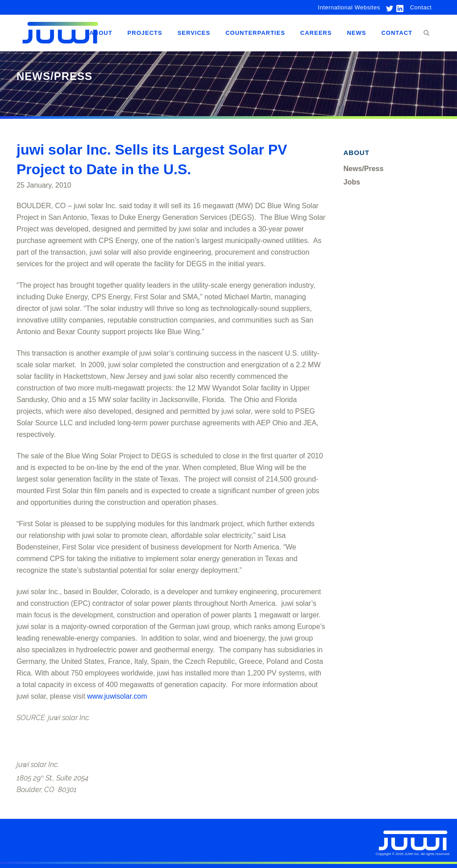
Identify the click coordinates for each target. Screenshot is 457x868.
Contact (421, 7)
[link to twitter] (387, 7)
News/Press (364, 169)
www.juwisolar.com (117, 696)
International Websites (349, 7)
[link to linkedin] (399, 7)
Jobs (352, 182)
